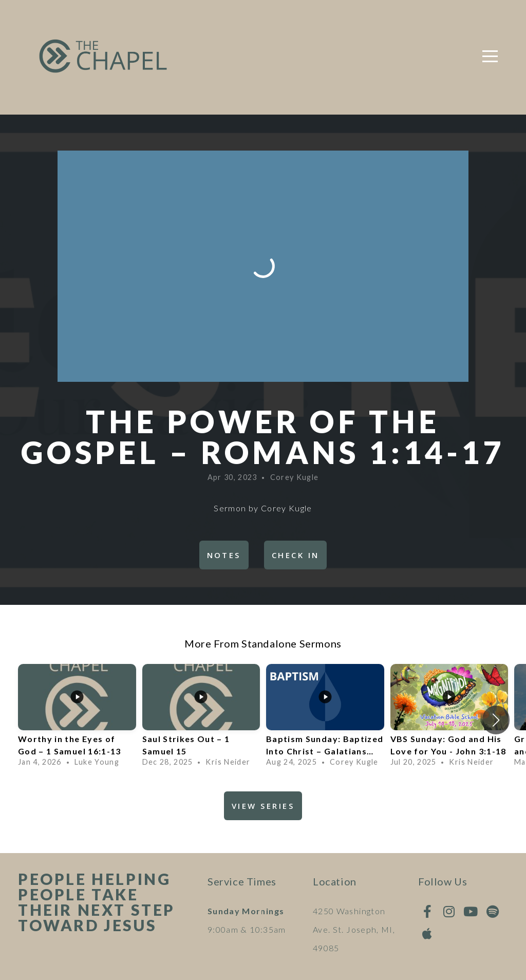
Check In (296, 555)
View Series (263, 806)
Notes (224, 555)
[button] (496, 720)
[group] (77, 720)
